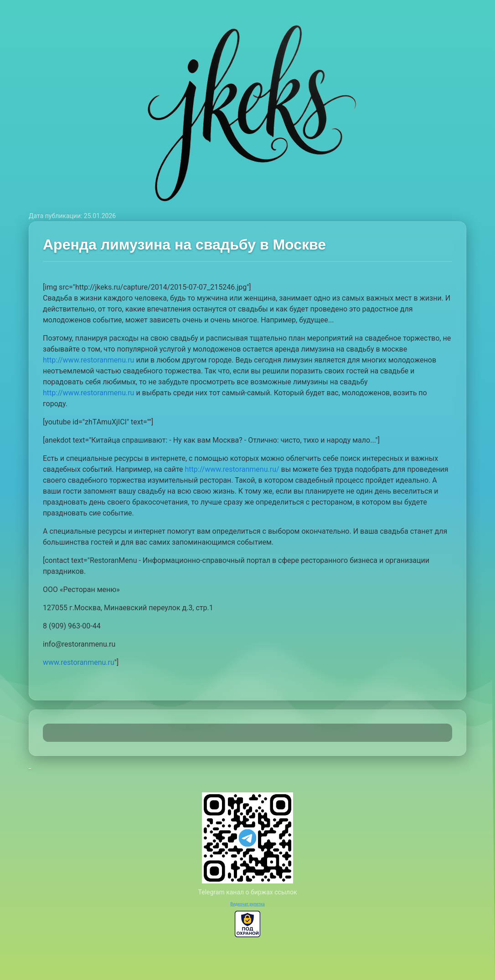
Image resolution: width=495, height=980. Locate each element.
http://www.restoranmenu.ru (88, 360)
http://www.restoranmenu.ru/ (232, 469)
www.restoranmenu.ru (79, 662)
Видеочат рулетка (247, 904)
